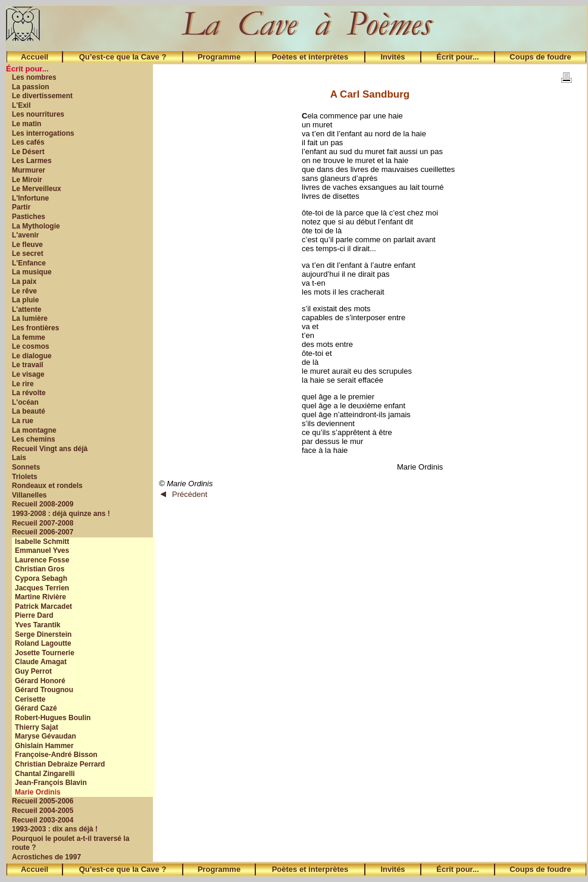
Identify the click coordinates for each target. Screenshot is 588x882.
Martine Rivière (40, 597)
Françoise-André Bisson (56, 755)
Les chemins (34, 439)
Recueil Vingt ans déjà (50, 449)
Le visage (28, 374)
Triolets (25, 477)
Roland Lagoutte (43, 643)
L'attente (27, 309)
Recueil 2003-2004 (43, 820)
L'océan (25, 402)
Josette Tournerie (45, 653)
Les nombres (34, 77)
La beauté (29, 411)
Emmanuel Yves (42, 551)
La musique (32, 272)
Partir (21, 207)
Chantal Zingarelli (45, 774)
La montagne (34, 430)
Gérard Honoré (40, 681)
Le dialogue (32, 356)
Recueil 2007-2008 (43, 523)
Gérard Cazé (36, 708)
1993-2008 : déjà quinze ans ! (61, 514)
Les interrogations (43, 133)
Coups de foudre (540, 57)
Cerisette (30, 699)
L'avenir (26, 235)
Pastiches (29, 217)
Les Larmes (32, 161)
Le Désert (28, 152)
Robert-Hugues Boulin (53, 718)
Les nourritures (38, 114)
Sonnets (26, 467)
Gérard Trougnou (44, 690)
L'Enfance (29, 263)
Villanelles (29, 495)
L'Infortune (30, 198)
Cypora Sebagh (41, 578)
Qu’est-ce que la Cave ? (123, 57)
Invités (392, 57)
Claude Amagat (41, 662)
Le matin (26, 124)
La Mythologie (36, 226)
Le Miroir (27, 180)
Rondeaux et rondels (47, 486)
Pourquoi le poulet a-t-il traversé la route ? (71, 843)
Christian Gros (40, 569)
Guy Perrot (33, 671)
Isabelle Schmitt (42, 542)
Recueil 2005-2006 (43, 801)
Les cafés (28, 142)
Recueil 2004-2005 (43, 811)
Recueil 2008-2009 (43, 504)
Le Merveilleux (37, 189)
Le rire (23, 384)
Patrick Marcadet (43, 606)
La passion (31, 87)
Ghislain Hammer (44, 746)
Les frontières (35, 328)
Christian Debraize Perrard (60, 764)
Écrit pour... (458, 57)
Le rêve (24, 291)
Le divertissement (42, 96)
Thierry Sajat (37, 727)
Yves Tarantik (38, 625)
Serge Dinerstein (43, 634)
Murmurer (29, 170)
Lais (19, 458)
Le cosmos (31, 346)
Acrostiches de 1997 (46, 857)
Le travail (28, 365)
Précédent (184, 494)
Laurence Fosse (42, 560)
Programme (219, 57)
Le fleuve (27, 245)
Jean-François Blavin (51, 783)
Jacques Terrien (42, 588)
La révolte (29, 393)
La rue (23, 421)
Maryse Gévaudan (46, 736)
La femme (29, 337)
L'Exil (21, 105)
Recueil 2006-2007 (43, 532)
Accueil (35, 57)
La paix (24, 282)
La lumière (30, 318)
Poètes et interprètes (310, 57)
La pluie (25, 300)
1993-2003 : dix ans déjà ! (55, 829)
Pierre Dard (34, 615)
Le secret (28, 254)
